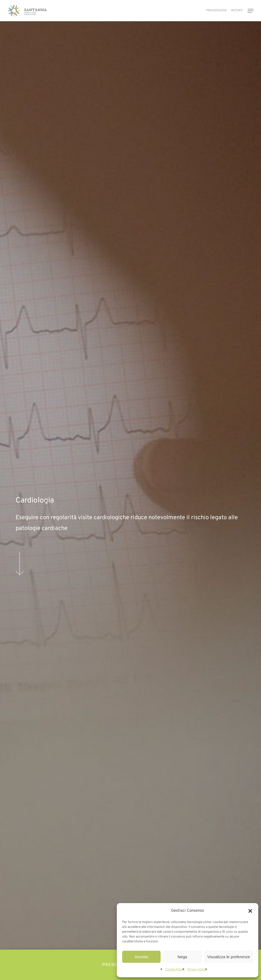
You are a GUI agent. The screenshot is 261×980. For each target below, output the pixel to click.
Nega (182, 957)
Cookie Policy (175, 970)
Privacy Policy (197, 970)
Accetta (141, 957)
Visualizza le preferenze (229, 957)
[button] (250, 911)
